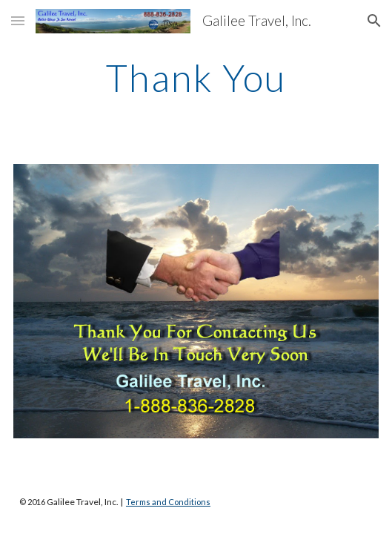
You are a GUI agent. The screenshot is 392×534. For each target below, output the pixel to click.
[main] (196, 78)
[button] (18, 20)
